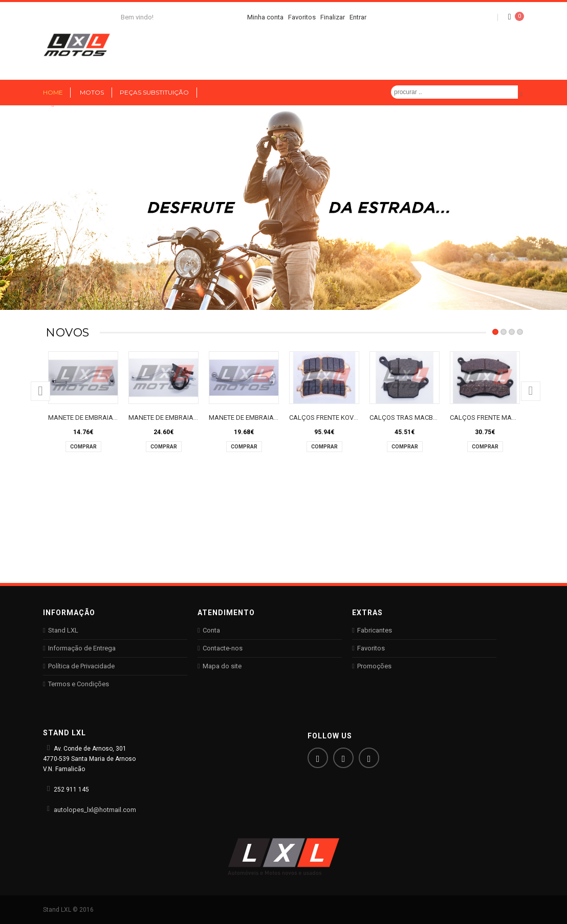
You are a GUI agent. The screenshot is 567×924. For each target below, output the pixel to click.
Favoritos (371, 648)
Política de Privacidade (81, 666)
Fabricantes (375, 630)
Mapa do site (222, 666)
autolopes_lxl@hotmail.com (95, 810)
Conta (211, 630)
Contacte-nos (223, 648)
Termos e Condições (79, 684)
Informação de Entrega (82, 648)
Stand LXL (63, 630)
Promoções (374, 666)
